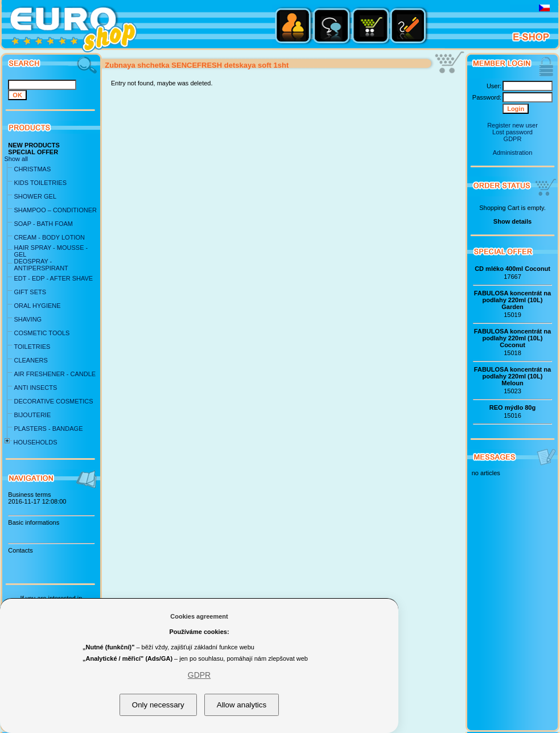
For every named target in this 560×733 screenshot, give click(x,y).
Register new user (512, 125)
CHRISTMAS (32, 169)
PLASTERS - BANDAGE (48, 429)
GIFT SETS (30, 292)
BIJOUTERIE (32, 415)
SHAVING (28, 319)
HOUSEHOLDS (35, 442)
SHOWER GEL (35, 196)
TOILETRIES (32, 347)
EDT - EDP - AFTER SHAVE (53, 278)
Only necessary (158, 705)
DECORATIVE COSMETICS (53, 401)
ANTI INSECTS (35, 388)
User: (494, 86)
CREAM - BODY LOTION (49, 237)
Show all (16, 159)
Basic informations (34, 522)
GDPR (513, 139)
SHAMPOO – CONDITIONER (55, 210)
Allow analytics (242, 705)
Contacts (20, 550)
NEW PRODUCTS (34, 145)
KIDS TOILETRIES (40, 183)
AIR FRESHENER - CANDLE (55, 374)
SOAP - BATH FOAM (43, 224)
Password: (487, 97)
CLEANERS (30, 360)
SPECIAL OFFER (33, 152)
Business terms (29, 495)
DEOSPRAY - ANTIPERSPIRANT (41, 265)
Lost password (512, 132)
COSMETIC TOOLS (42, 333)
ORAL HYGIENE (37, 306)
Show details (512, 221)
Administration (513, 153)
